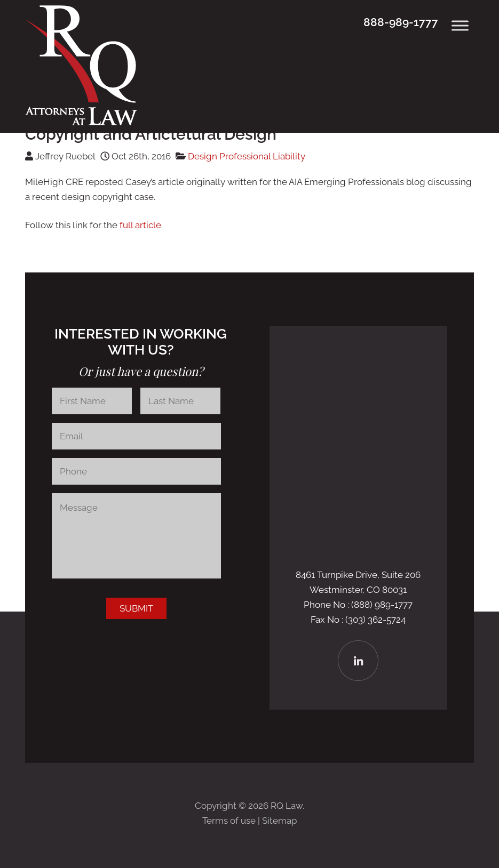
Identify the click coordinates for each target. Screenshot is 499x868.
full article (140, 225)
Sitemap (279, 821)
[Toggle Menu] (460, 25)
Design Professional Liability (247, 156)
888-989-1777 (401, 22)
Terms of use (229, 821)
